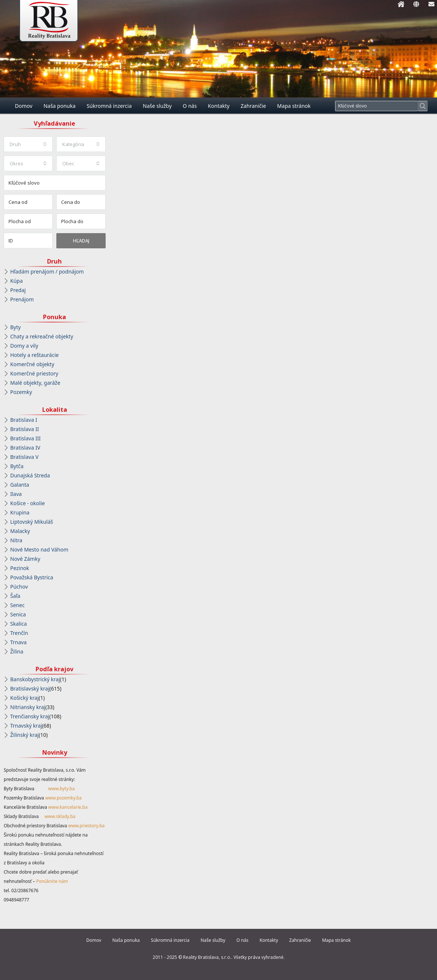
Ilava (16, 494)
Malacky (20, 531)
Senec (18, 605)
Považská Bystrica (32, 577)
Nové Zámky (25, 559)
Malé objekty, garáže (35, 383)
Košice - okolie (28, 503)
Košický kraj (25, 698)
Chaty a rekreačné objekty (42, 336)
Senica (18, 614)
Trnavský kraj (26, 726)
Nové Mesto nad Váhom (39, 549)
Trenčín (19, 633)
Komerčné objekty (32, 364)
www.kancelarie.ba (68, 807)
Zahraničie (253, 106)
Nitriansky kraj (28, 707)
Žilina (17, 651)
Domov (24, 106)
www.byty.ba (62, 789)
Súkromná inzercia (109, 106)
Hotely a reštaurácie (35, 355)
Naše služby (157, 106)
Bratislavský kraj (30, 688)
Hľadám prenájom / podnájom (47, 272)
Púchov (19, 587)
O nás (190, 106)
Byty (16, 327)
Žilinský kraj (25, 735)
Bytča (17, 466)
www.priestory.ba (87, 826)
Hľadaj (81, 241)
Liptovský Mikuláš (32, 522)
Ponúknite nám (52, 881)
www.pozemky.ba (64, 798)
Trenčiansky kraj (30, 716)
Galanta (20, 485)
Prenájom (22, 299)
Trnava (19, 642)
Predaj (18, 290)
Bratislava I (24, 420)
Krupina (20, 512)
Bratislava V (24, 457)
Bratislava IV (25, 448)
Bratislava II (25, 429)
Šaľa (15, 596)
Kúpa (17, 281)
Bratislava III (26, 438)
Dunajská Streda (30, 475)
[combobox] (28, 144)
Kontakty (219, 106)
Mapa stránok (294, 106)
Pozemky (21, 392)
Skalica (19, 624)
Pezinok (20, 568)
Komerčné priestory (34, 373)
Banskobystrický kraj (35, 679)
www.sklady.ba (60, 816)
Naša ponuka (59, 106)
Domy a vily (24, 346)
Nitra (16, 540)
